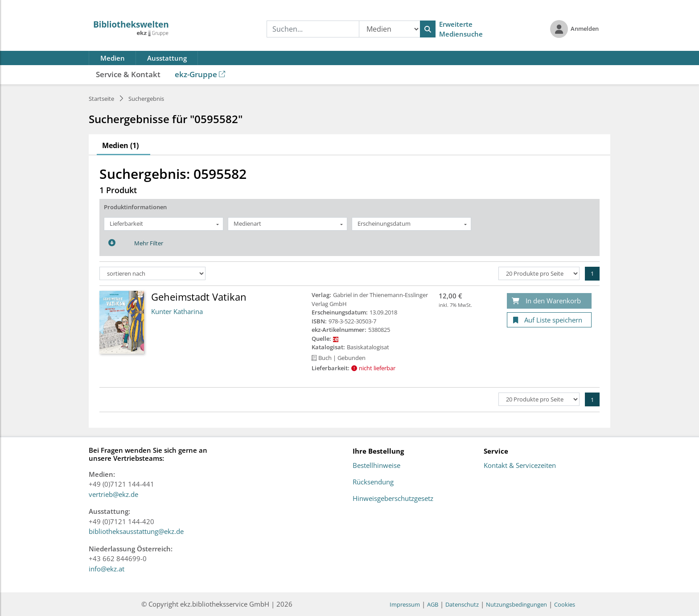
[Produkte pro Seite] (539, 273)
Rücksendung (373, 482)
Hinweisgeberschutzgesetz (393, 499)
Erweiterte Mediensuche (461, 29)
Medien (113, 58)
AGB (433, 604)
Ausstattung (167, 58)
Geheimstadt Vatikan (199, 297)
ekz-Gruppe (200, 74)
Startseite (101, 99)
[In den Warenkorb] (549, 301)
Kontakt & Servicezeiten (520, 466)
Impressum (405, 604)
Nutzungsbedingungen (516, 604)
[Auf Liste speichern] (549, 320)
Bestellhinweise (376, 466)
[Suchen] (428, 29)
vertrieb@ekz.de (113, 494)
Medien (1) (120, 145)
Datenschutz (462, 604)
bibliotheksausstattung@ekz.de (136, 531)
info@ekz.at (107, 569)
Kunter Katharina (177, 311)
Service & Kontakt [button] (128, 74)
